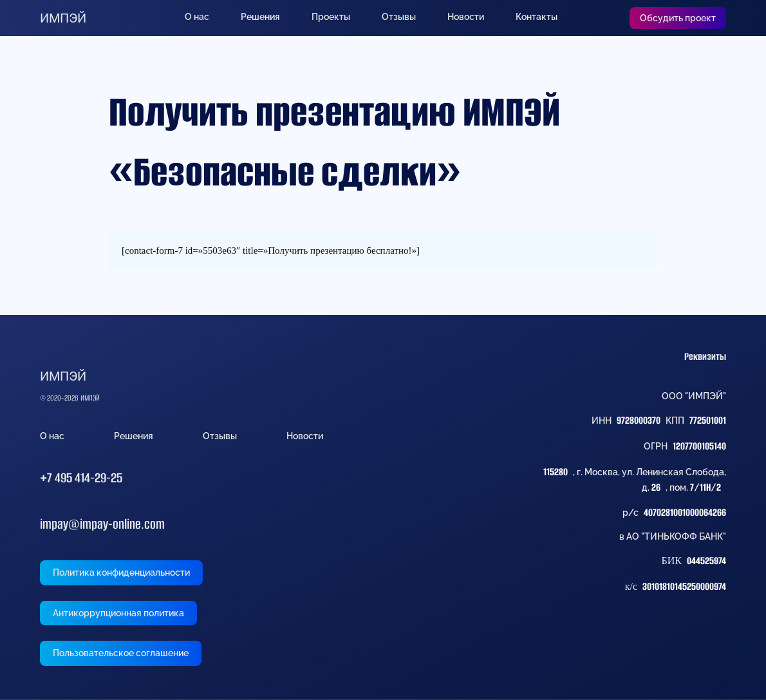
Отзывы (399, 17)
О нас (197, 17)
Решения (260, 17)
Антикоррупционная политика (118, 613)
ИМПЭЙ (63, 18)
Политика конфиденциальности (121, 572)
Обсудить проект (678, 18)
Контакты (537, 17)
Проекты (331, 17)
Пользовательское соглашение (121, 653)
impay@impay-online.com (102, 524)
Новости (466, 17)
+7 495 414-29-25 (81, 478)
